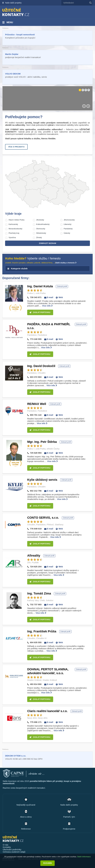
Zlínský (39, 237)
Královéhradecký (43, 224)
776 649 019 (36, 529)
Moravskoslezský (15, 229)
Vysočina (12, 237)
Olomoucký (41, 229)
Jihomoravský (69, 220)
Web (61, 297)
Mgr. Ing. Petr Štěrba (42, 442)
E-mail (50, 297)
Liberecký (68, 224)
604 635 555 (36, 642)
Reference (26, 829)
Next (88, 106)
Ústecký (67, 233)
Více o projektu (16, 147)
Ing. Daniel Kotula (40, 286)
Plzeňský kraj (14, 233)
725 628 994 (36, 453)
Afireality (34, 556)
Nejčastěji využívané (26, 805)
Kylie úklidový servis (42, 480)
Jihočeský (40, 220)
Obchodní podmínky (12, 849)
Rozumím (47, 863)
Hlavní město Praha (16, 220)
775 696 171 (36, 722)
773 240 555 (36, 339)
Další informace (84, 857)
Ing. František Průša (42, 631)
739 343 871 (36, 297)
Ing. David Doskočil (41, 366)
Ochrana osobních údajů (14, 852)
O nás (6, 845)
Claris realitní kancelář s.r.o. (47, 711)
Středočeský (41, 233)
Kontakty (7, 847)
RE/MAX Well (37, 404)
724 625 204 (36, 567)
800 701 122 (36, 415)
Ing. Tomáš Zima (39, 593)
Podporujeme (69, 829)
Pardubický (68, 229)
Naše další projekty (13, 3)
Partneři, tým (69, 817)
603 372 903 (36, 377)
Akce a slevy (26, 817)
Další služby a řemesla (66, 263)
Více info (47, 306)
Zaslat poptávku (42, 312)
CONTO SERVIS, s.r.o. (43, 518)
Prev (84, 106)
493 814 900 (36, 684)
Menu (10, 22)
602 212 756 (36, 491)
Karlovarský (13, 224)
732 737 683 (36, 604)
